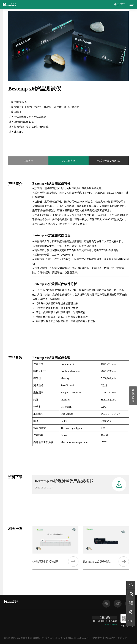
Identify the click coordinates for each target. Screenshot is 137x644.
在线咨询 (28, 161)
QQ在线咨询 (68, 161)
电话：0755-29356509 (109, 161)
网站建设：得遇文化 (116, 638)
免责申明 (97, 638)
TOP (131, 621)
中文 (117, 4)
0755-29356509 (111, 625)
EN (123, 4)
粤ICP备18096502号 (78, 638)
